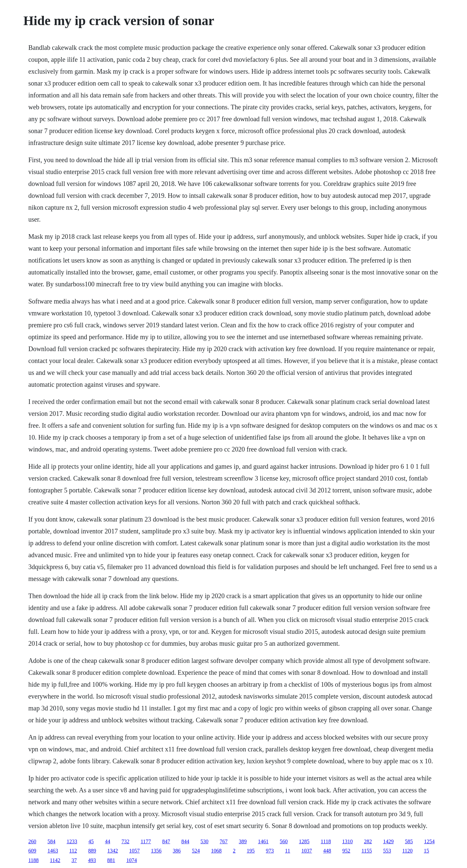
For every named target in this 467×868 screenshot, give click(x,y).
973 (270, 851)
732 (126, 841)
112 (73, 851)
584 (52, 841)
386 (177, 851)
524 (196, 851)
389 (243, 841)
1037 (307, 851)
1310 (347, 841)
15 (426, 851)
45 (91, 841)
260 (32, 841)
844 (185, 841)
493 (92, 860)
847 (166, 841)
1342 (113, 851)
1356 (156, 851)
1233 (72, 841)
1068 (216, 851)
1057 (134, 851)
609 (32, 851)
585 (409, 841)
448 (327, 851)
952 (346, 851)
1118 (326, 841)
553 (387, 851)
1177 (146, 841)
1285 (304, 841)
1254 (429, 841)
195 (251, 851)
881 (111, 860)
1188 (34, 860)
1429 (388, 841)
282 (368, 841)
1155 (367, 851)
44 (108, 841)
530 (204, 841)
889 (92, 851)
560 (284, 841)
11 (287, 851)
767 (224, 841)
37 (74, 860)
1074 (132, 860)
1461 (263, 841)
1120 (407, 851)
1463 (53, 851)
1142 (55, 860)
